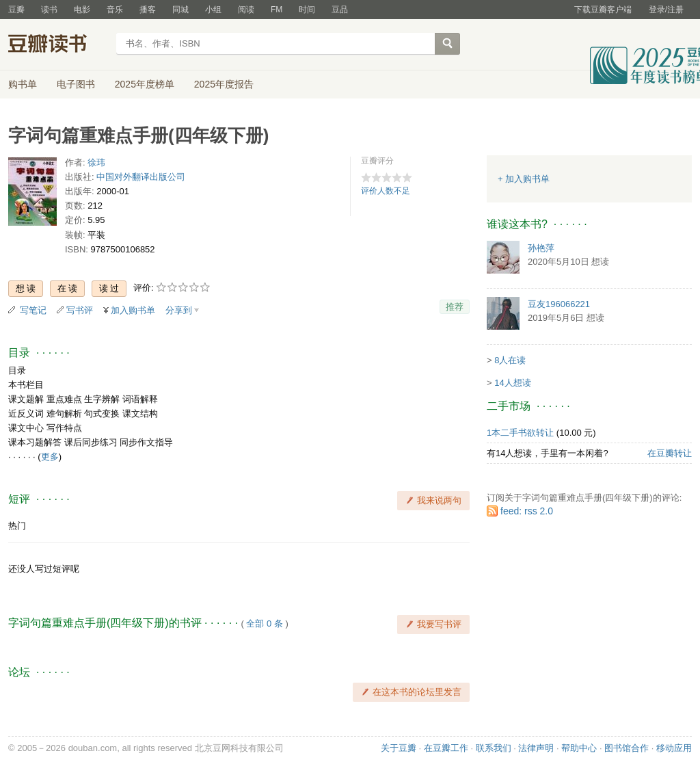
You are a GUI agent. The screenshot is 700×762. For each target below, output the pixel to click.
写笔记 (33, 310)
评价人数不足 (386, 191)
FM (277, 10)
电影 (82, 10)
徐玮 (96, 162)
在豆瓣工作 (446, 748)
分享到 (179, 310)
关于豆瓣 (399, 748)
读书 (49, 10)
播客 (148, 10)
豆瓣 (16, 10)
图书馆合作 (627, 748)
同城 (180, 10)
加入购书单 (133, 310)
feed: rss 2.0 (527, 511)
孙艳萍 (541, 248)
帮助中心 (579, 748)
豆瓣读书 (58, 45)
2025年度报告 (224, 84)
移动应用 (674, 748)
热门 (17, 526)
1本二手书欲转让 (520, 433)
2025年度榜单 (145, 84)
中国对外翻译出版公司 (141, 177)
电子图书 (76, 84)
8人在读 (510, 360)
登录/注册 (666, 10)
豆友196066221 (559, 304)
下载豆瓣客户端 (603, 10)
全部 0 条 (264, 623)
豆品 (340, 10)
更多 (50, 457)
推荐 (455, 307)
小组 (213, 10)
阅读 (246, 10)
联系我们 (494, 748)
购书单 (23, 84)
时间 (307, 10)
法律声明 (536, 748)
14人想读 (512, 383)
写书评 (80, 310)
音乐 (115, 10)
